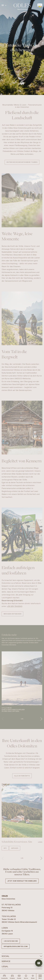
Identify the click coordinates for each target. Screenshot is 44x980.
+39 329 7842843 (14, 606)
